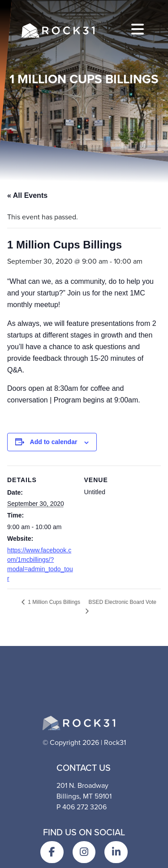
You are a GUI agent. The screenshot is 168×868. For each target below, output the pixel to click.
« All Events (27, 195)
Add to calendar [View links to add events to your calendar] (54, 442)
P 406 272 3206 (82, 807)
